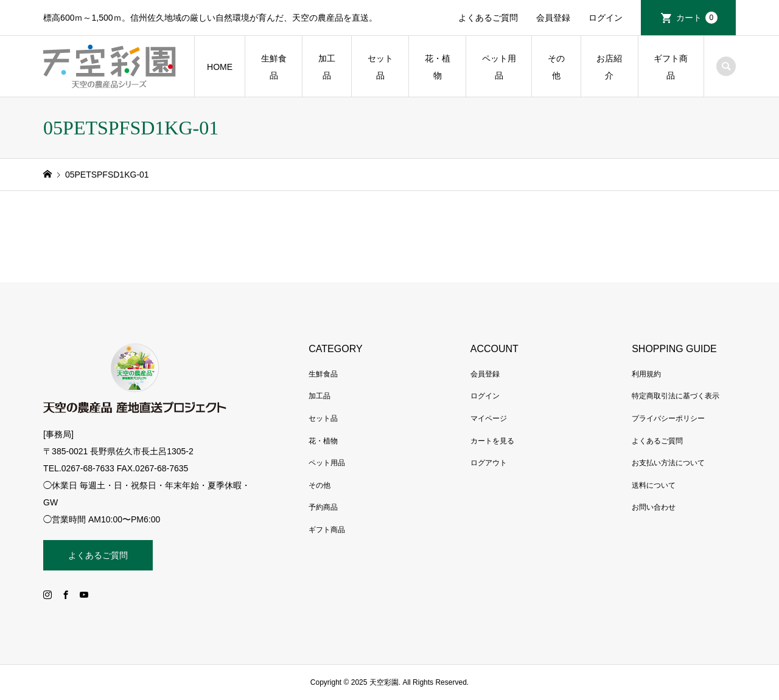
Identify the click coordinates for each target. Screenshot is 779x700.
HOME (220, 67)
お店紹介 (609, 67)
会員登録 (553, 18)
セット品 (380, 67)
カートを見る (492, 441)
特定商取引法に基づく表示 (676, 396)
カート (697, 18)
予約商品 (323, 507)
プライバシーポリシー (668, 418)
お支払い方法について (668, 463)
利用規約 (646, 374)
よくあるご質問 (488, 18)
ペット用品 (499, 67)
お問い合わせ (654, 507)
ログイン (606, 18)
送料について (654, 485)
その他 (556, 67)
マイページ (489, 418)
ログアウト (489, 463)
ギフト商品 (671, 67)
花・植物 (438, 67)
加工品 (327, 67)
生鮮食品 (274, 67)
